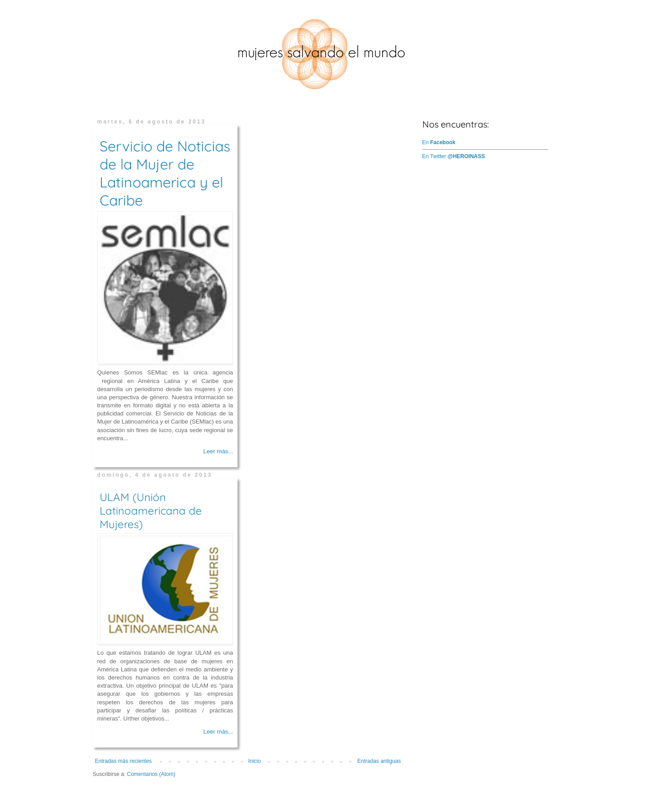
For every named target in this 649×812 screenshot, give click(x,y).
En (439, 142)
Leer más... (218, 451)
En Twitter (454, 156)
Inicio (255, 761)
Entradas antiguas (379, 761)
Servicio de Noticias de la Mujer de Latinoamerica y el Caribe (165, 173)
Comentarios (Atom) (151, 774)
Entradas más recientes (123, 761)
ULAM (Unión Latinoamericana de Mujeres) (151, 511)
